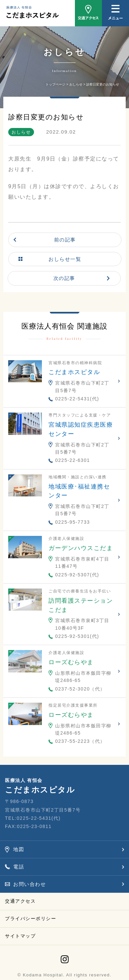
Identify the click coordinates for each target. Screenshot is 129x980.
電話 (19, 867)
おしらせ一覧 (65, 259)
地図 (19, 849)
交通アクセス (20, 901)
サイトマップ (20, 936)
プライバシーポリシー (31, 918)
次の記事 (64, 278)
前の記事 (65, 240)
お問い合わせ (30, 884)
